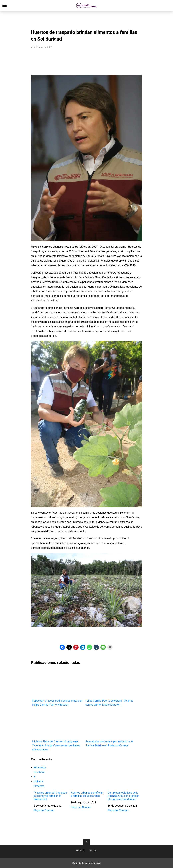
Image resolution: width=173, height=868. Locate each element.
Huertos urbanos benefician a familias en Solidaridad (87, 794)
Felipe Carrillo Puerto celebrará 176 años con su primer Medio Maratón (111, 687)
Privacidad (81, 851)
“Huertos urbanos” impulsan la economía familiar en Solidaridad (50, 796)
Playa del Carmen (44, 810)
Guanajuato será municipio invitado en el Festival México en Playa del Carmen (111, 728)
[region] (86, 19)
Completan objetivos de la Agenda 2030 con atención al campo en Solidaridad (123, 796)
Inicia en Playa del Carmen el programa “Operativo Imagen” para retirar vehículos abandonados (58, 730)
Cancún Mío (87, 6)
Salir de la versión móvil (87, 863)
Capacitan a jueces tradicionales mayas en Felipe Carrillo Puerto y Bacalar (58, 687)
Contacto (93, 851)
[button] (62, 647)
